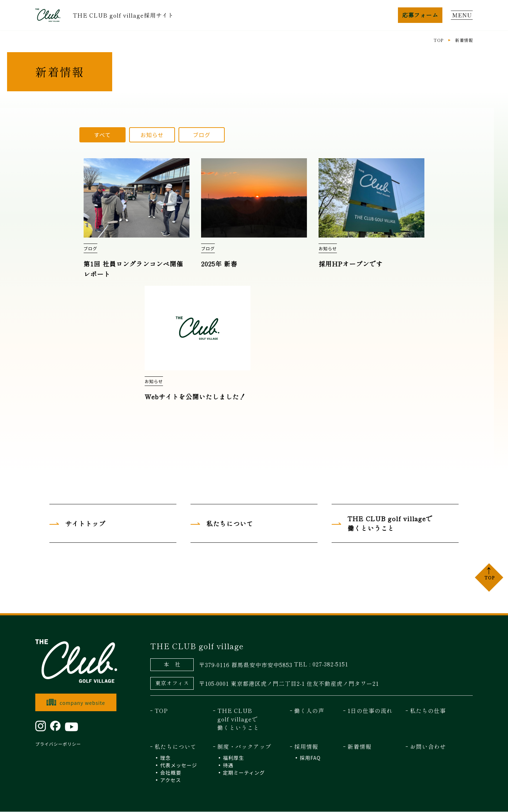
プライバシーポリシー (58, 744)
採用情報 (306, 747)
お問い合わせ (428, 747)
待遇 (228, 765)
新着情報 (359, 747)
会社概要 (171, 773)
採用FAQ (310, 758)
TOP (438, 40)
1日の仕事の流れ (370, 711)
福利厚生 (234, 758)
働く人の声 (309, 711)
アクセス (171, 780)
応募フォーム (420, 15)
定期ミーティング (244, 773)
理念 (165, 758)
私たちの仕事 (428, 711)
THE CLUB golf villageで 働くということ (238, 719)
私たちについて (176, 747)
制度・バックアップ (244, 747)
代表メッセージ (179, 765)
